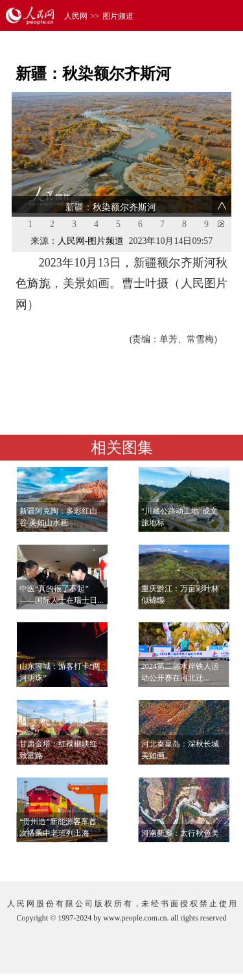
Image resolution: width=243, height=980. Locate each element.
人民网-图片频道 (91, 241)
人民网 (76, 16)
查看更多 (195, 858)
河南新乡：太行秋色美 (180, 833)
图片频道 (118, 16)
